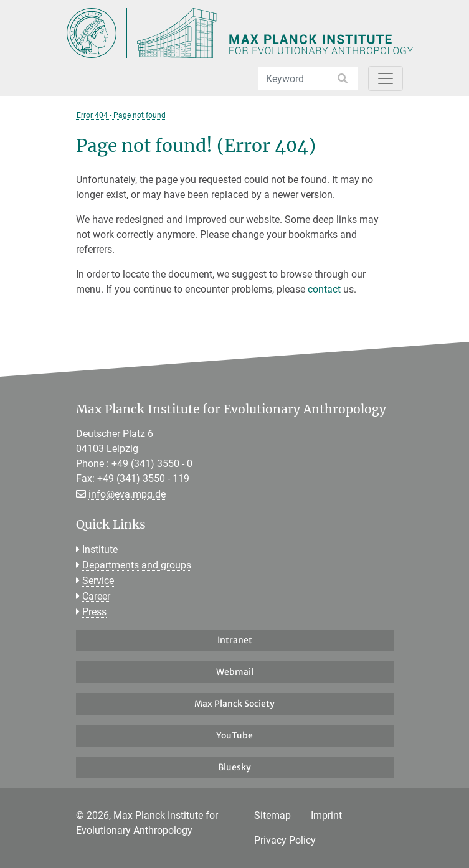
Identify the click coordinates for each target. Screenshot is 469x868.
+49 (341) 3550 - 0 (152, 464)
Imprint (326, 815)
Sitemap (272, 815)
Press (94, 612)
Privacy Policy (285, 840)
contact (324, 289)
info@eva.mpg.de (127, 494)
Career (96, 596)
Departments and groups (137, 565)
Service (98, 581)
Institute (100, 550)
